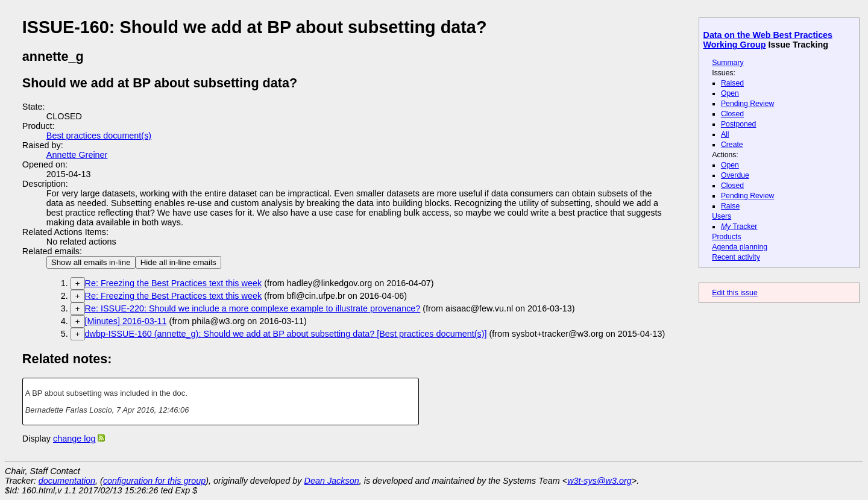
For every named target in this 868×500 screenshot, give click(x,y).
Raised (732, 83)
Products (726, 237)
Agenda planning (740, 247)
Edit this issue (734, 293)
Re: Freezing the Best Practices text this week (174, 283)
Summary (728, 63)
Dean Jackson (332, 481)
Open (730, 93)
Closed (732, 114)
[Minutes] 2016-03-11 (126, 321)
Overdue (735, 175)
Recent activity (736, 257)
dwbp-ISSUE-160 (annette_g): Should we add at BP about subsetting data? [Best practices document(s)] (286, 334)
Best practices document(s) (99, 136)
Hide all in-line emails (178, 262)
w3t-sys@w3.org (599, 481)
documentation (67, 481)
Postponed (739, 124)
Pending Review (747, 104)
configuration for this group (154, 481)
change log (74, 439)
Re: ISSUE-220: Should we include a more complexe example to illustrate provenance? (253, 308)
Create (732, 145)
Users (722, 216)
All (725, 134)
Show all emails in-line (91, 262)
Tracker (739, 227)
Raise (730, 206)
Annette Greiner (77, 155)
